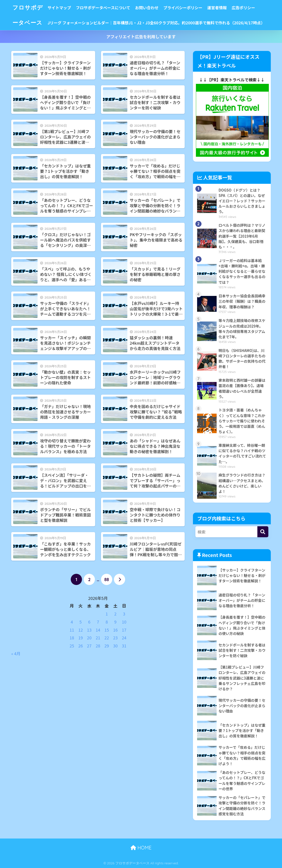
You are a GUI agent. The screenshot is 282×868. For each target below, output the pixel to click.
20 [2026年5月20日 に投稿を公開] (89, 638)
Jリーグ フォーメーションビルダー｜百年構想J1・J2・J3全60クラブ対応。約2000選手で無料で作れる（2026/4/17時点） (156, 23)
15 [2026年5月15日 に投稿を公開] (107, 630)
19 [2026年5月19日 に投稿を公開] (81, 638)
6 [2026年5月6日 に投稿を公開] (89, 622)
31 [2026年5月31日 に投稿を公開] (124, 646)
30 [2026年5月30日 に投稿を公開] (116, 646)
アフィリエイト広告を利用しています (141, 37)
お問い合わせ (147, 8)
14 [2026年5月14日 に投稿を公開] (98, 630)
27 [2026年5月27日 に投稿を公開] (89, 646)
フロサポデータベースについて (103, 8)
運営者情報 (217, 8)
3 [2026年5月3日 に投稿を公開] (124, 614)
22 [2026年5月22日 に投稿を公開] (107, 638)
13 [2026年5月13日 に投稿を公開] (89, 630)
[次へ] (120, 579)
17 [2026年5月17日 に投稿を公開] (124, 630)
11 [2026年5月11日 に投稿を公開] (72, 630)
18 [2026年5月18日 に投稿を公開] (72, 638)
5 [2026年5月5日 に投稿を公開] (81, 622)
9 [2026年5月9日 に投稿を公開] (115, 622)
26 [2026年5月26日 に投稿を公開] (81, 646)
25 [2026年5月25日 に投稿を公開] (72, 646)
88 (107, 579)
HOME (141, 848)
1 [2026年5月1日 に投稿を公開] (107, 614)
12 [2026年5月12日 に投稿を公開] (81, 630)
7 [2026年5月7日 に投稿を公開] (98, 622)
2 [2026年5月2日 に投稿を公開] (115, 614)
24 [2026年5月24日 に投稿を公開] (124, 638)
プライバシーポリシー (183, 8)
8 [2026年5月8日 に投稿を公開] (107, 622)
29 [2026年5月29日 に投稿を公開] (107, 646)
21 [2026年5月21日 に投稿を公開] (98, 638)
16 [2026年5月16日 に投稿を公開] (116, 630)
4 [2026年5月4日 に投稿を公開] (72, 622)
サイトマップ (59, 8)
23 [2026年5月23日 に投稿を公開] (116, 638)
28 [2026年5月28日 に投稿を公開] (98, 646)
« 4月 (16, 653)
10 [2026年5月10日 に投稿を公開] (124, 622)
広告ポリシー (243, 8)
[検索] (263, 532)
